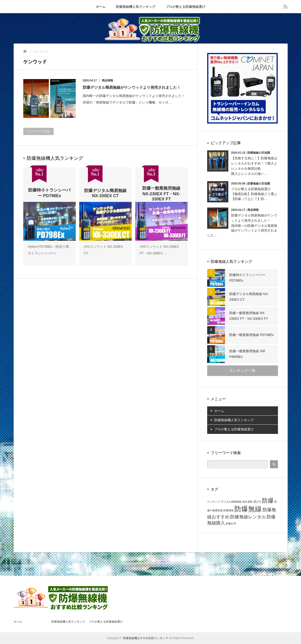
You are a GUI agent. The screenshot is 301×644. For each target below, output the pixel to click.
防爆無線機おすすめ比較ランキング (146, 638)
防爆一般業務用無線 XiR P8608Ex (247, 354)
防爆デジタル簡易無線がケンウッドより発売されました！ (132, 87)
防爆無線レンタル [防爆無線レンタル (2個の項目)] (248, 517)
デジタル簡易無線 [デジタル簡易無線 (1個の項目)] (231, 502)
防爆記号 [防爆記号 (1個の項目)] (231, 524)
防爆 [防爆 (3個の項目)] (268, 501)
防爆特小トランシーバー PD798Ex (248, 278)
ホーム (101, 7)
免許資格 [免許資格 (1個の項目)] (247, 502)
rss (285, 7)
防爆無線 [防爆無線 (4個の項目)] (248, 509)
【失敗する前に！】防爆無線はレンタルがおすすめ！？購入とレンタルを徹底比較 (254, 163)
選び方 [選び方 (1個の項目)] (257, 502)
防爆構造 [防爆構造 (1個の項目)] (229, 510)
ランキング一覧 (242, 370)
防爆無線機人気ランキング (136, 7)
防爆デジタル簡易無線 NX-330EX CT (249, 297)
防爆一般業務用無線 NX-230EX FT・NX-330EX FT (253, 316)
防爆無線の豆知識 (259, 153)
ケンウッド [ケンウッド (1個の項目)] (214, 502)
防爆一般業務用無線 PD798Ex (252, 335)
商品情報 (107, 80)
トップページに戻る (38, 131)
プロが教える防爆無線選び (186, 7)
